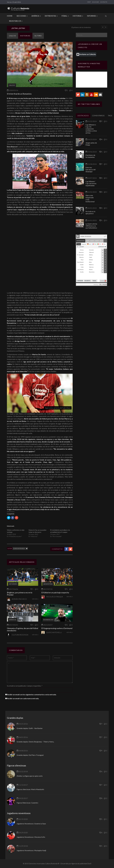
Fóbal (65, 16)
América (36, 16)
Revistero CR (16, 21)
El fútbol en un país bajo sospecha (55, 593)
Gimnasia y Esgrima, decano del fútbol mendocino (23, 629)
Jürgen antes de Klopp (41, 27)
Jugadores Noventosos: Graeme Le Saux (31, 824)
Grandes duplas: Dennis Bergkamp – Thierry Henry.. (35, 742)
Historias (78, 16)
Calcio (13, 36)
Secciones (22, 16)
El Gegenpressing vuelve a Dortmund (57, 628)
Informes (93, 16)
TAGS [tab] (110, 116)
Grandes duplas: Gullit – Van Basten (30, 728)
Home (10, 16)
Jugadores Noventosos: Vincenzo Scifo (31, 837)
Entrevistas (51, 16)
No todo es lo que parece (90, 212)
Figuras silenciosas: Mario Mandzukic (30, 789)
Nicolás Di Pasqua (54, 597)
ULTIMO (38, 36)
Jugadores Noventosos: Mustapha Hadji (31, 850)
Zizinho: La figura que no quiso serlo (30, 776)
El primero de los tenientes (90, 156)
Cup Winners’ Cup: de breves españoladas (91, 183)
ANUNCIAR (95, 2)
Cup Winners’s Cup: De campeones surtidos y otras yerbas (91, 129)
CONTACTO (104, 2)
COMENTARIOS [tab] (98, 116)
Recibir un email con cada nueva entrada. (23, 698)
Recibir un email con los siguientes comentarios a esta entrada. (32, 694)
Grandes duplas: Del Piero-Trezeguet (30, 755)
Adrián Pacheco (19, 599)
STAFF (89, 2)
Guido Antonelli (19, 548)
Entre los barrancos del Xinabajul (91, 169)
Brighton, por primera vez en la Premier (20, 594)
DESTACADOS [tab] (83, 116)
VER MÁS (35, 599)
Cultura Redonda (20, 635)
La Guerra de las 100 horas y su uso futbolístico (91, 226)
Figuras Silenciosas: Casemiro (27, 803)
